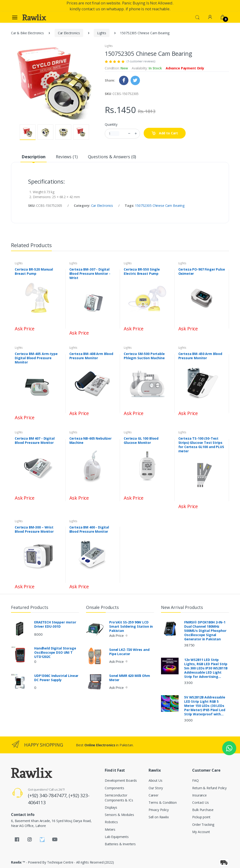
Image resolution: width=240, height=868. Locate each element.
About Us (156, 780)
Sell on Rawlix (159, 817)
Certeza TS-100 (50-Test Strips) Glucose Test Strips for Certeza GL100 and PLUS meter (201, 445)
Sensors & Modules (119, 815)
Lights (101, 33)
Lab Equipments (117, 837)
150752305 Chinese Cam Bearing (160, 206)
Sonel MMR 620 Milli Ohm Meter (130, 678)
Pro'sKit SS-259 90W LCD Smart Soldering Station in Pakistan (131, 626)
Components (114, 788)
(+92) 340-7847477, (48, 795)
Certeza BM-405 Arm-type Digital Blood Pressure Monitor (36, 358)
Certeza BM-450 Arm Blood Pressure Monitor (200, 356)
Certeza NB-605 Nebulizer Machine (91, 441)
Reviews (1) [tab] (67, 157)
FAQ (195, 780)
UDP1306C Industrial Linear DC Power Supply (56, 678)
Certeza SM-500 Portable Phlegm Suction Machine (144, 356)
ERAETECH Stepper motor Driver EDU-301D (55, 624)
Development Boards (121, 780)
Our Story (156, 788)
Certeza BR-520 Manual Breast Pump (34, 272)
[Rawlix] (34, 17)
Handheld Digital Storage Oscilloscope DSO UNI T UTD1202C (55, 653)
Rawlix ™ (18, 862)
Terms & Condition (163, 802)
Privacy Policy (159, 810)
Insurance (199, 795)
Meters (110, 829)
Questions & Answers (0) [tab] (112, 157)
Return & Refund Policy (209, 788)
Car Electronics (69, 33)
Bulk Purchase (203, 810)
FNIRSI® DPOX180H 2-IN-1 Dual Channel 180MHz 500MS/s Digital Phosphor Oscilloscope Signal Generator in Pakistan (205, 631)
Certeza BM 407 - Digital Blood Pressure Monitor (35, 441)
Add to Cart (165, 133)
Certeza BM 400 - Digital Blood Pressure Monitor (89, 529)
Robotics (111, 822)
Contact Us (201, 802)
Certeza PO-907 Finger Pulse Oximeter (202, 272)
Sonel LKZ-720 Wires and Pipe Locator (129, 652)
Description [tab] (34, 157)
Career (154, 795)
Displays (111, 807)
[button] (197, 17)
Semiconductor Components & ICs (119, 798)
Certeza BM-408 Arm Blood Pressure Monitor (91, 356)
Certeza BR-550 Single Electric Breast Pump (142, 272)
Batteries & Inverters (120, 844)
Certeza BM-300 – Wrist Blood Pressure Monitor (34, 529)
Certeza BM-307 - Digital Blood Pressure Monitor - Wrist (90, 274)
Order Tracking (203, 825)
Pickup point (201, 817)
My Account (201, 832)
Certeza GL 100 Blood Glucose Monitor (141, 441)
